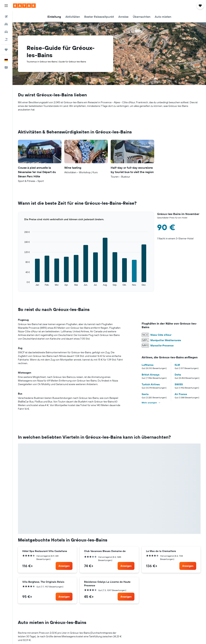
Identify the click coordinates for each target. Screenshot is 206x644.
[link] (64, 566)
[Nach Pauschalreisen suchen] (6, 39)
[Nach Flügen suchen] (6, 17)
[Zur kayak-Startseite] (24, 6)
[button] (6, 6)
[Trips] (6, 50)
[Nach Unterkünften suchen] (6, 24)
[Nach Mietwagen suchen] (6, 32)
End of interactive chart (18, 286)
